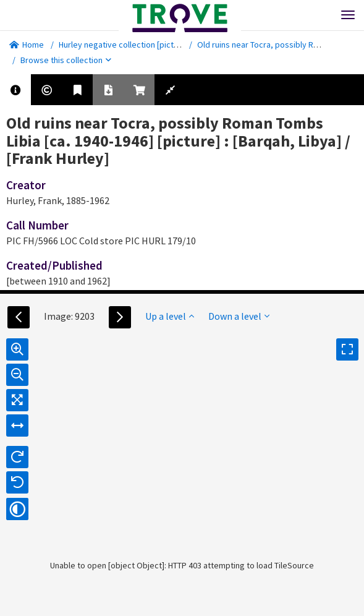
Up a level (170, 316)
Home (27, 45)
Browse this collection (66, 60)
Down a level (239, 316)
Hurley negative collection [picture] (124, 45)
